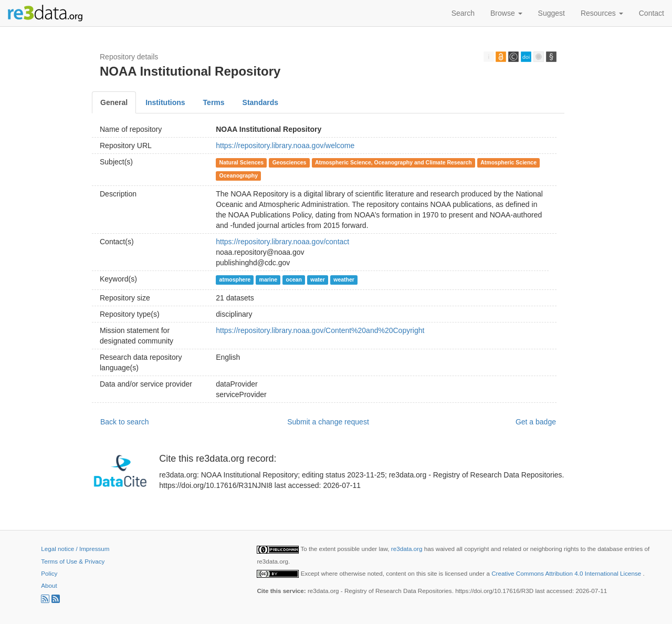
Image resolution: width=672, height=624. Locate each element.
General (114, 102)
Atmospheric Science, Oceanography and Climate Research (393, 162)
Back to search (125, 422)
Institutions (165, 102)
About (49, 585)
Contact (652, 13)
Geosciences (290, 162)
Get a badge (536, 422)
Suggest (552, 13)
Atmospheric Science (508, 162)
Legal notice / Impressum (75, 549)
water (317, 279)
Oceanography (239, 175)
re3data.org (408, 549)
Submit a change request (328, 422)
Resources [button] (602, 13)
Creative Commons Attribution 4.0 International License (567, 573)
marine (268, 279)
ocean (293, 279)
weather (344, 279)
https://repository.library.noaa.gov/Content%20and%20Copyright (320, 330)
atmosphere (235, 279)
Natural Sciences (242, 162)
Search (463, 13)
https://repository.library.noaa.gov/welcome (285, 145)
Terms (214, 102)
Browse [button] (506, 13)
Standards (260, 102)
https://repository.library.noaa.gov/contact (282, 242)
